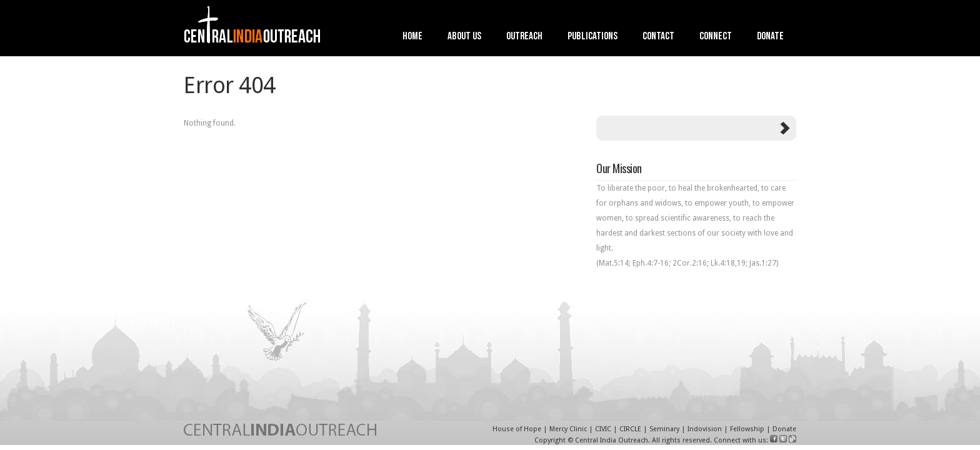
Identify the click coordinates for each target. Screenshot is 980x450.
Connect (716, 37)
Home (412, 37)
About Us (464, 37)
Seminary (664, 429)
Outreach (524, 37)
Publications (592, 37)
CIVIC (603, 429)
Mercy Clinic (568, 429)
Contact (658, 37)
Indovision (705, 429)
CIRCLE (630, 429)
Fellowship (747, 429)
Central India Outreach (612, 440)
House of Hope (517, 429)
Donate (770, 37)
